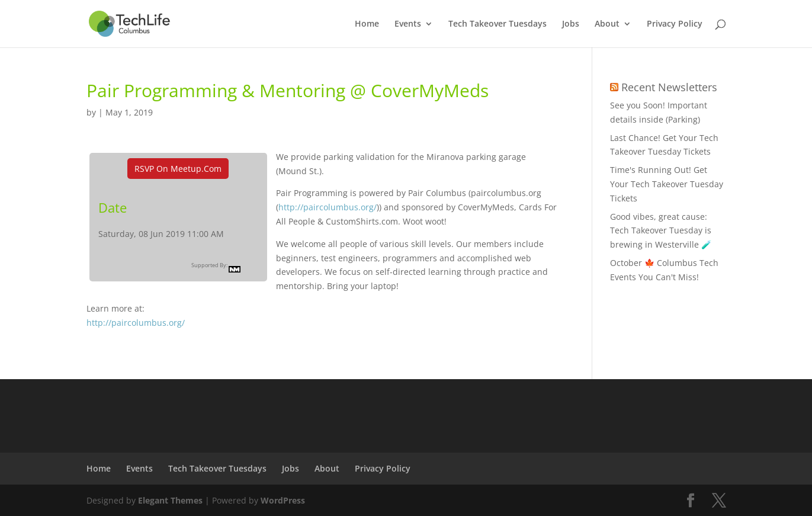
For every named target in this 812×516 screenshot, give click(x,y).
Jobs (571, 24)
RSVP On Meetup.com (178, 169)
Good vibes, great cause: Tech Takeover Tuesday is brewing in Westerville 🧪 (661, 231)
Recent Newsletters (669, 87)
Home (367, 24)
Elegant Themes (170, 500)
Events (408, 24)
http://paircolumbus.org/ (328, 207)
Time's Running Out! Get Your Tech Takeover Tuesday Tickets (667, 184)
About (607, 24)
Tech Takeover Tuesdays (498, 24)
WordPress (283, 500)
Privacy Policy (675, 24)
